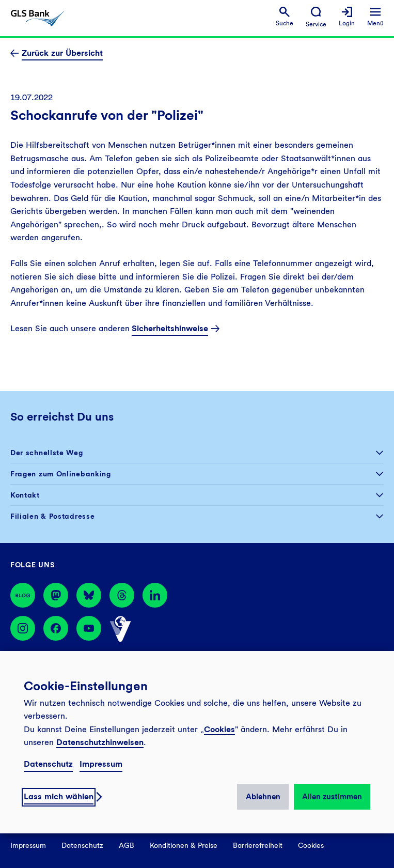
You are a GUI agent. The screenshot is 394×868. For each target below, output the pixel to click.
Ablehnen (263, 797)
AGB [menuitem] (127, 845)
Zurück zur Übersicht (62, 53)
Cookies (219, 729)
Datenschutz (48, 764)
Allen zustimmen (332, 797)
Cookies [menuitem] (311, 845)
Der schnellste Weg (47, 453)
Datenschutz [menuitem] (82, 845)
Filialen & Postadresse (52, 516)
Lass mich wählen (59, 796)
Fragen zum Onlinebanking (61, 474)
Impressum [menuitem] (28, 845)
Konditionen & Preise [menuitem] (184, 845)
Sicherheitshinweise (170, 328)
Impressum (101, 764)
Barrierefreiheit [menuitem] (258, 845)
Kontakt (25, 495)
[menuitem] (285, 17)
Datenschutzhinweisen (100, 742)
